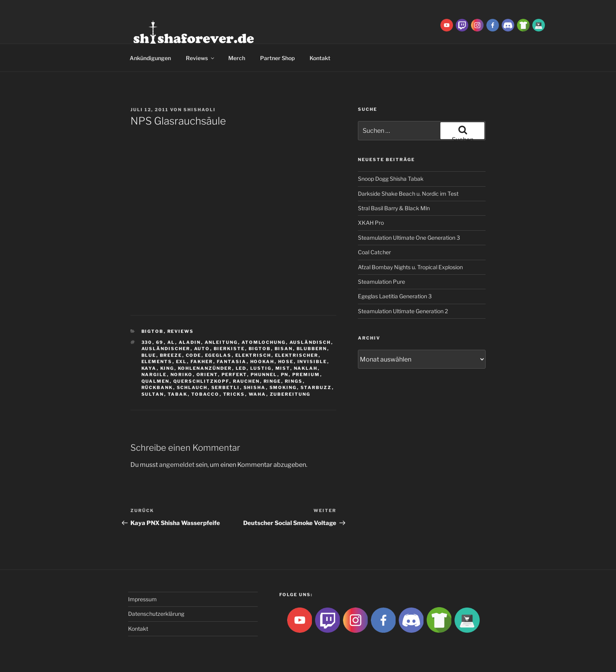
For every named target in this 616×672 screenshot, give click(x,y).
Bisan (284, 349)
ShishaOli (200, 110)
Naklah (306, 368)
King (167, 368)
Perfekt (234, 375)
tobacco (205, 394)
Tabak (178, 394)
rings (294, 381)
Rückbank (157, 387)
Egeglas (218, 355)
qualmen (156, 381)
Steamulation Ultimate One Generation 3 (409, 238)
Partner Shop (277, 58)
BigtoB (153, 331)
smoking (283, 387)
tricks (234, 394)
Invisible (312, 362)
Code (194, 355)
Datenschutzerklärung (156, 614)
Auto (202, 349)
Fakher (202, 362)
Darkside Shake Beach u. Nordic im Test (408, 194)
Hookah (262, 362)
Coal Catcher (374, 252)
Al (171, 342)
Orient (207, 375)
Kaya (149, 368)
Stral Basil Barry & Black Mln (394, 208)
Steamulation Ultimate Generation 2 (403, 311)
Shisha (255, 387)
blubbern (312, 349)
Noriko (182, 375)
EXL (181, 362)
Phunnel (264, 375)
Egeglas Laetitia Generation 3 (395, 296)
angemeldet (177, 465)
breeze (171, 355)
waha (258, 394)
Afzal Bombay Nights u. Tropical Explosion (410, 267)
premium (306, 375)
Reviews (201, 58)
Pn (285, 375)
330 (147, 342)
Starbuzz (316, 387)
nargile (154, 375)
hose (286, 362)
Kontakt (320, 58)
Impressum (142, 599)
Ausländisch (310, 342)
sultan (153, 394)
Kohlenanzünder (205, 368)
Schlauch (192, 387)
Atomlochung (264, 342)
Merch (237, 58)
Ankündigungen (150, 58)
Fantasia (232, 362)
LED (241, 368)
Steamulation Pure (381, 282)
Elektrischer (297, 355)
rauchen (247, 381)
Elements (157, 362)
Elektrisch (253, 355)
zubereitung (290, 394)
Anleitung (221, 342)
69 (160, 342)
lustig (261, 368)
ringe (272, 381)
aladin (190, 342)
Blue (149, 355)
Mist (283, 368)
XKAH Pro (371, 223)
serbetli (226, 387)
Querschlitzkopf (201, 381)
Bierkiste (229, 349)
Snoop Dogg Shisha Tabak (391, 179)
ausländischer (166, 349)
